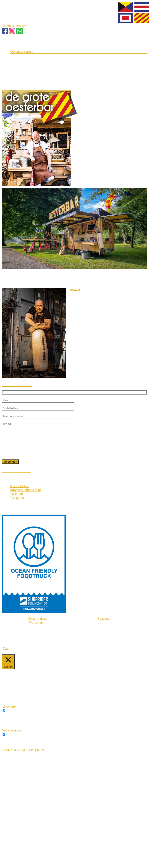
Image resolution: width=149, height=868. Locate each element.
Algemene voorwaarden (27, 636)
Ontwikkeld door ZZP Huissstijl (32, 644)
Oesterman (26, 55)
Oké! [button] (6, 655)
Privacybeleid (20, 640)
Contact (16, 71)
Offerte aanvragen (14, 26)
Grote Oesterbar (30, 59)
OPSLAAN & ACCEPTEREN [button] (23, 756)
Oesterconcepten (22, 51)
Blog (14, 67)
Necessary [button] (9, 713)
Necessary (14, 717)
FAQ (22, 79)
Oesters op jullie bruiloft (36, 63)
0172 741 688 (20, 492)
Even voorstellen (22, 48)
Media (23, 75)
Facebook (17, 500)
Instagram (17, 504)
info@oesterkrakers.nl (26, 496)
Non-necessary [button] (12, 737)
